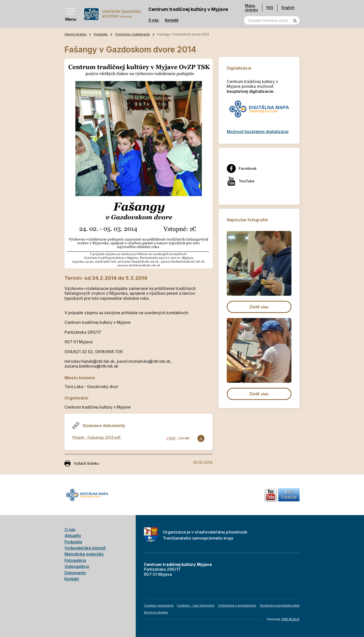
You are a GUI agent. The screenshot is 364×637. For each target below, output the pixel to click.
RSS (270, 7)
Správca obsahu (156, 612)
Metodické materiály (84, 554)
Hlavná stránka (75, 34)
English (288, 7)
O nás (154, 20)
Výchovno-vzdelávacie (132, 34)
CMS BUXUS (290, 619)
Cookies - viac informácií (196, 606)
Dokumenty (75, 573)
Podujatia (101, 34)
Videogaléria (77, 566)
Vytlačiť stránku (82, 463)
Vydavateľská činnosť (85, 548)
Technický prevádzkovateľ (279, 606)
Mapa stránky (252, 8)
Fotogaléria (75, 560)
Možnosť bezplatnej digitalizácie (258, 132)
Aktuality (73, 536)
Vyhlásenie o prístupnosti (237, 606)
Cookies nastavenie (159, 606)
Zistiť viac (259, 307)
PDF (173, 438)
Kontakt (172, 20)
